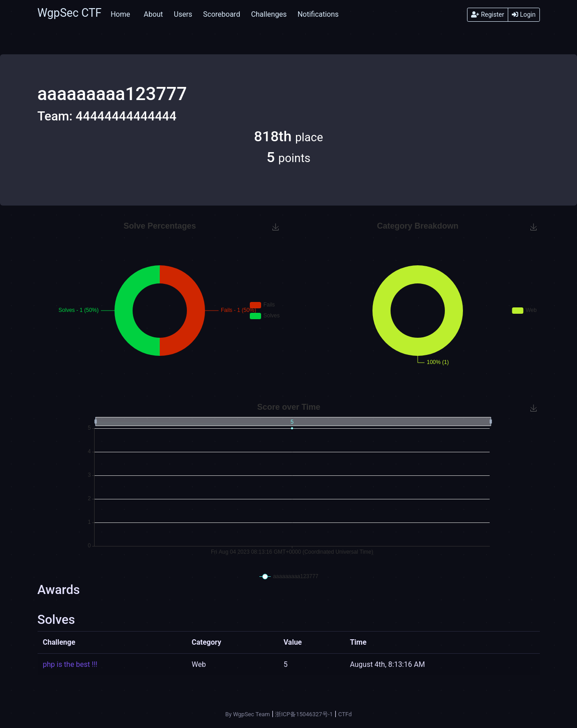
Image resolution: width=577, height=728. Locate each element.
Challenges (269, 14)
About (153, 14)
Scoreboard (222, 14)
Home (120, 14)
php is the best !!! (70, 664)
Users (183, 14)
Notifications (318, 14)
